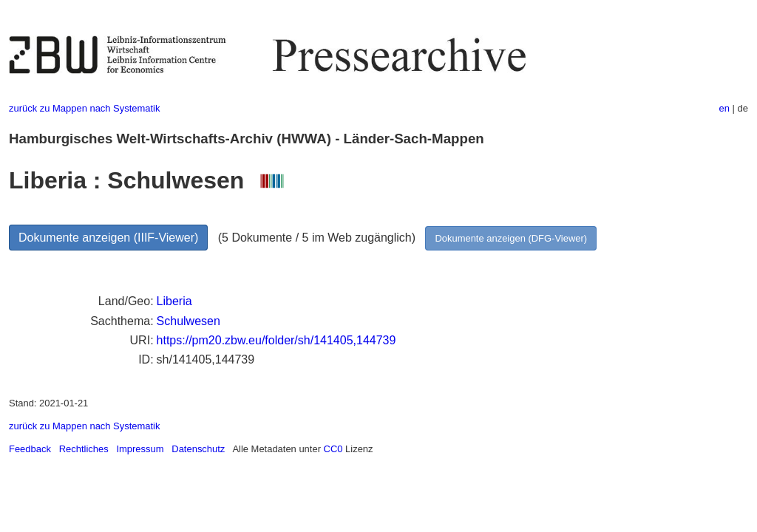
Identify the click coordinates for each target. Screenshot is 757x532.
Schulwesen (189, 321)
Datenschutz (198, 449)
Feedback (30, 449)
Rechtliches (84, 449)
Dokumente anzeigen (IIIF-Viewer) (108, 238)
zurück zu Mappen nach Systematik (84, 108)
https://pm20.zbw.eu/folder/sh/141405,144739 (276, 340)
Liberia (174, 301)
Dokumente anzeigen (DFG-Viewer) (511, 238)
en (724, 108)
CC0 (333, 449)
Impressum (140, 449)
